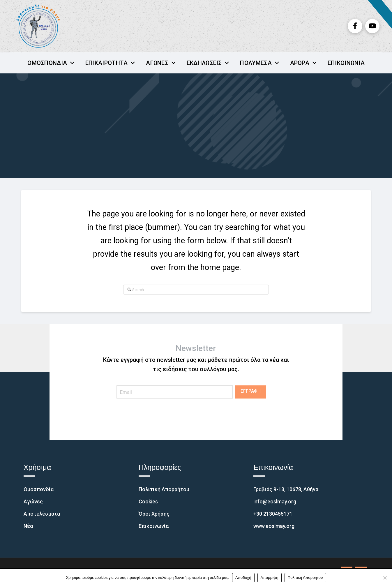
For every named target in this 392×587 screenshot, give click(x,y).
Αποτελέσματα (42, 514)
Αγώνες (33, 501)
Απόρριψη (270, 578)
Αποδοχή (243, 578)
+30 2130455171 (273, 514)
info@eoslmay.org (275, 501)
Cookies (148, 501)
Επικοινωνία (154, 526)
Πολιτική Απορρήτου (164, 489)
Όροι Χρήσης (154, 514)
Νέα (28, 526)
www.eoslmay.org (274, 526)
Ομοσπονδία (39, 489)
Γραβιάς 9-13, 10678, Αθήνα (286, 489)
